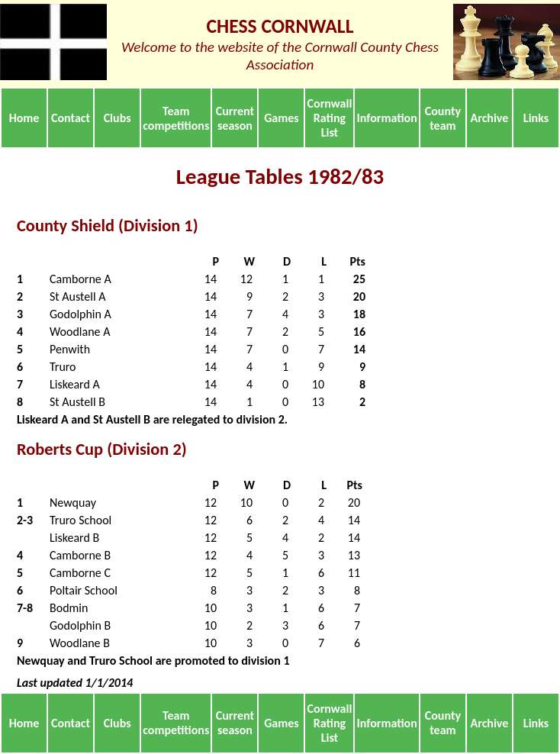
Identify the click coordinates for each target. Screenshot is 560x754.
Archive (490, 118)
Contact (71, 118)
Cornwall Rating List (330, 118)
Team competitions (176, 118)
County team (443, 118)
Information (387, 118)
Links (536, 118)
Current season (235, 118)
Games (282, 118)
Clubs (117, 118)
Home (24, 118)
